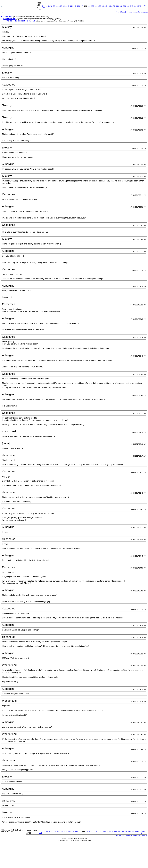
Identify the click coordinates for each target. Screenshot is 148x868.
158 (110, 6)
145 (75, 6)
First (44, 6)
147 (82, 6)
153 (103, 6)
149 (89, 6)
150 (92, 6)
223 (121, 6)
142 (64, 6)
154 (107, 6)
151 (96, 6)
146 (78, 6)
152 (100, 6)
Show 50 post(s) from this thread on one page (132, 12)
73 (51, 6)
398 (128, 6)
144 (71, 6)
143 (68, 6)
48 (49, 6)
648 (131, 6)
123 (57, 6)
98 (54, 6)
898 (135, 6)
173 (114, 6)
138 (61, 6)
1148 (139, 6)
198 (117, 6)
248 (124, 6)
